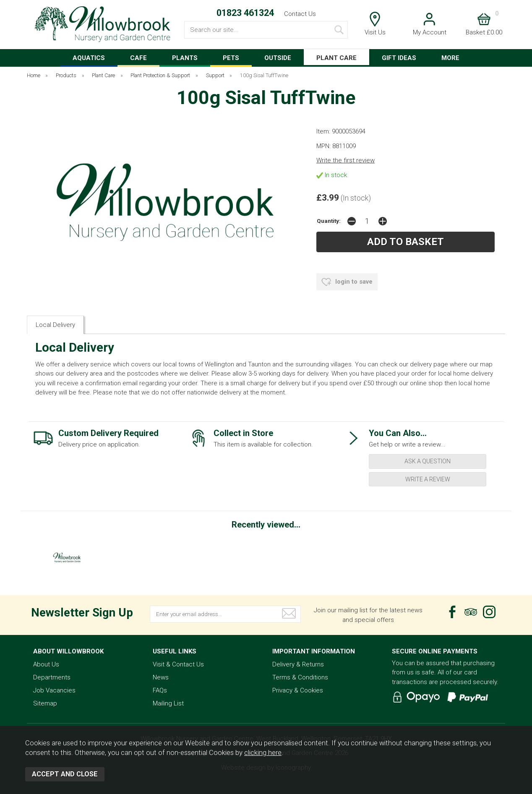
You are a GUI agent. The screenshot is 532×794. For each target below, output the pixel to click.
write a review (428, 479)
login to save (347, 282)
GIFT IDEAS (399, 58)
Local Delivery (55, 325)
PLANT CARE (336, 58)
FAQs (160, 690)
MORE (450, 58)
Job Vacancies (54, 690)
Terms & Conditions (300, 677)
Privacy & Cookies (298, 690)
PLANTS (185, 58)
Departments (52, 677)
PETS (231, 58)
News (161, 677)
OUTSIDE (278, 58)
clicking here (263, 753)
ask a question (428, 461)
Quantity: (329, 221)
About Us (46, 664)
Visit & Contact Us (178, 664)
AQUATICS (89, 58)
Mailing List (168, 703)
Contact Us (300, 14)
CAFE (138, 58)
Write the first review (346, 160)
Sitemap (45, 703)
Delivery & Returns (298, 664)
